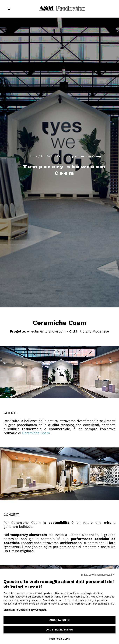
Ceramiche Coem (36, 433)
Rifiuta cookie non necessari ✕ (98, 575)
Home (33, 156)
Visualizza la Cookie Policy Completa (25, 610)
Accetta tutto (59, 620)
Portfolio (47, 156)
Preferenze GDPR (59, 639)
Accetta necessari (60, 630)
